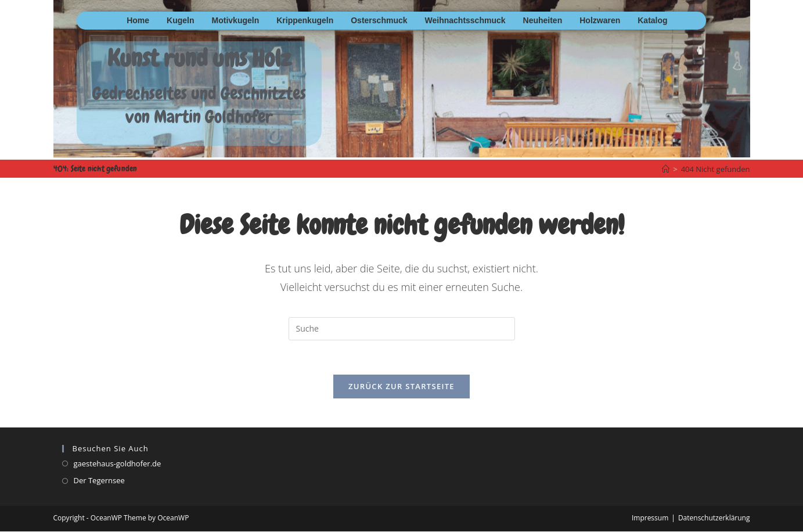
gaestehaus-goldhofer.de (118, 464)
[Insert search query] (402, 329)
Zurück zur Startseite (401, 387)
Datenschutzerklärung (714, 518)
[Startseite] (666, 169)
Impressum (650, 518)
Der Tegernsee (99, 481)
